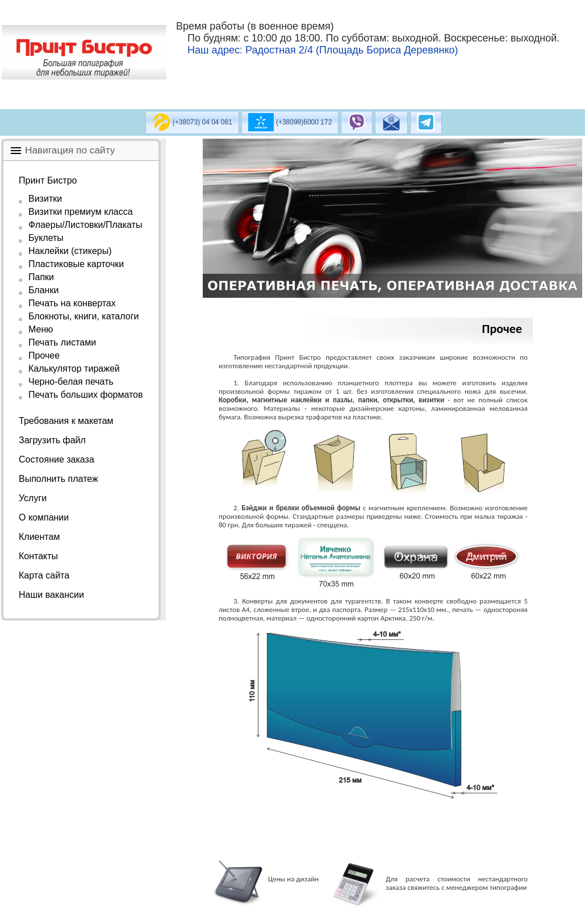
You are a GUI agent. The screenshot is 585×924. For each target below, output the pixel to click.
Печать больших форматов (86, 395)
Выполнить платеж (58, 479)
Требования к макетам (66, 421)
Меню (41, 329)
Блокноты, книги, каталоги (83, 316)
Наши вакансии (51, 595)
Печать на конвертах (72, 303)
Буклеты (46, 238)
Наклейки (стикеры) (70, 251)
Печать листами (62, 342)
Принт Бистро (48, 180)
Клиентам (39, 537)
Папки (41, 277)
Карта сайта (44, 575)
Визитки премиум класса (81, 212)
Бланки (43, 290)
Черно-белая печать (71, 382)
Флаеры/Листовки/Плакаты (85, 225)
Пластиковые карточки (76, 264)
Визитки (45, 199)
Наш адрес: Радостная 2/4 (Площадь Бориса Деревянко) (323, 50)
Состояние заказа (57, 459)
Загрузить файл (52, 440)
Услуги (33, 498)
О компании (44, 517)
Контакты (38, 556)
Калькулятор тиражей (74, 369)
